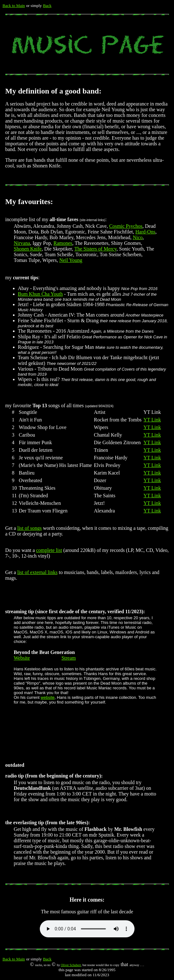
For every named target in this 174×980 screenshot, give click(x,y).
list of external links (38, 572)
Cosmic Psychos (126, 226)
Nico (138, 237)
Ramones (63, 243)
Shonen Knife (28, 249)
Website (22, 658)
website (48, 697)
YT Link (152, 420)
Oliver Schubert (71, 965)
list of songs (30, 528)
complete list (49, 550)
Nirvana (22, 243)
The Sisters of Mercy (95, 249)
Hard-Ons (145, 232)
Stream (69, 658)
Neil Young (71, 260)
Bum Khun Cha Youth (40, 294)
